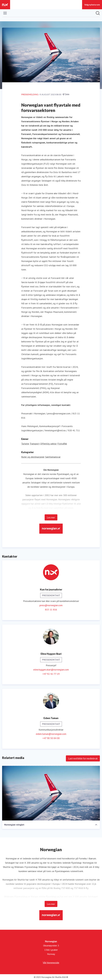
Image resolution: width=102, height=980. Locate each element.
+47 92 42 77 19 (51, 674)
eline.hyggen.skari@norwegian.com (51, 670)
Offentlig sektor (48, 444)
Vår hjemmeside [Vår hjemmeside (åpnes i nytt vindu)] (51, 963)
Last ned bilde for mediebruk (83, 758)
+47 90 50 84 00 (51, 738)
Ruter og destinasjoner (33, 457)
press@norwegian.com (51, 605)
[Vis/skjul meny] (5, 13)
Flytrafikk (62, 444)
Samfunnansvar (53, 457)
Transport (35, 444)
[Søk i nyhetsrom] (98, 13)
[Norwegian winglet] (51, 793)
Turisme (25, 444)
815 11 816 (51, 610)
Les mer (51, 517)
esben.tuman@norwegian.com (51, 734)
